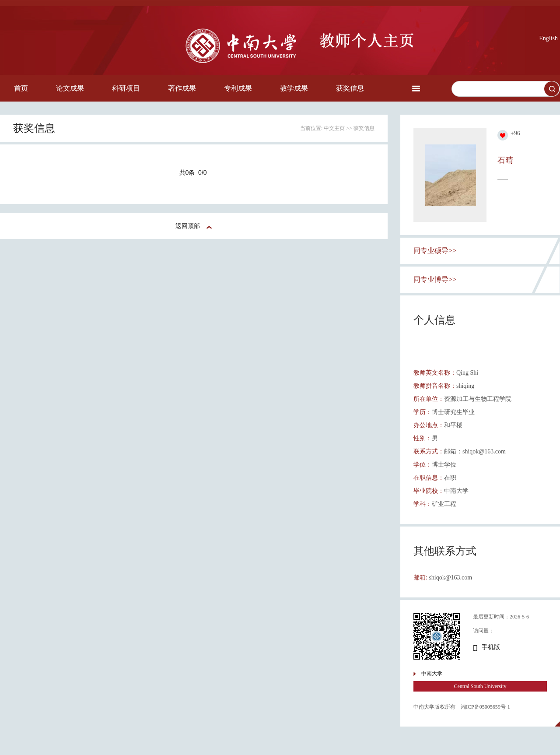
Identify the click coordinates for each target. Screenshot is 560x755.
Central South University (480, 686)
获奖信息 (350, 88)
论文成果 (70, 88)
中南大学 (432, 674)
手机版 (491, 647)
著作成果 (182, 88)
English (548, 38)
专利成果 (238, 88)
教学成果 (294, 88)
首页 (21, 88)
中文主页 (334, 128)
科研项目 (126, 88)
